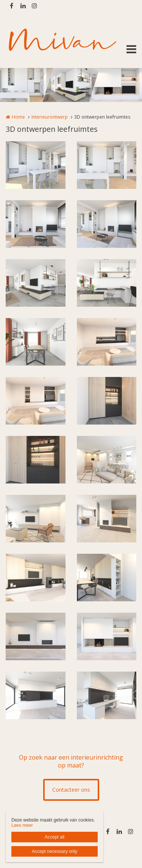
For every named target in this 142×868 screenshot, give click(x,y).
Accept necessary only (55, 851)
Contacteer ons (71, 790)
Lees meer (22, 825)
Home (18, 117)
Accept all (55, 837)
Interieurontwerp (50, 117)
